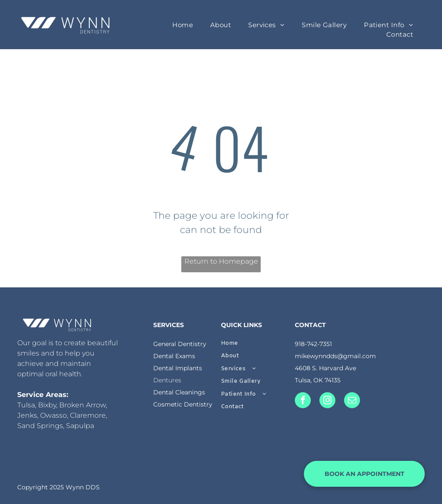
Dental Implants (178, 368)
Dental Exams (174, 356)
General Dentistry (180, 344)
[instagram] (327, 401)
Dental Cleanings (179, 392)
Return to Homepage (221, 261)
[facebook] (303, 401)
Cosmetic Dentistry (183, 404)
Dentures (167, 380)
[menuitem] (183, 25)
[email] (352, 401)
